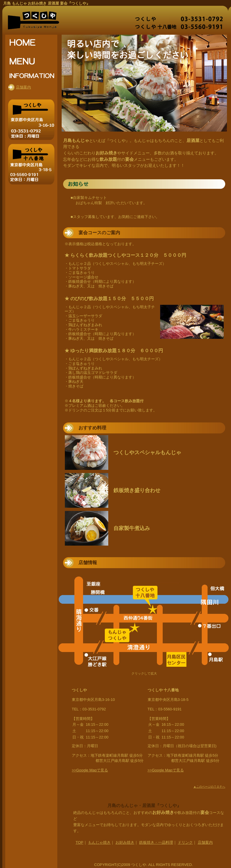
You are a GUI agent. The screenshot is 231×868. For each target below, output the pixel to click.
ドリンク (185, 842)
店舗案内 (205, 842)
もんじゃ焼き (99, 842)
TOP (79, 842)
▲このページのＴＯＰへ (209, 787)
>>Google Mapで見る (90, 770)
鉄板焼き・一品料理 (156, 842)
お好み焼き (125, 842)
